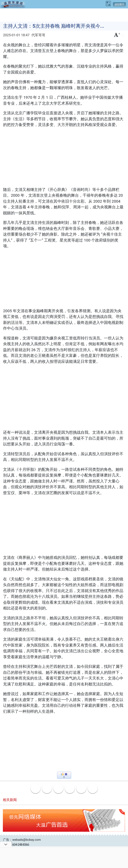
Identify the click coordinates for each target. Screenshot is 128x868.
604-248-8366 (21, 845)
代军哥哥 (38, 35)
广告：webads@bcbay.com (22, 840)
